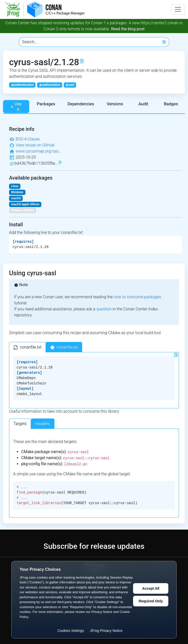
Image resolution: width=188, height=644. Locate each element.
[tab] (27, 347)
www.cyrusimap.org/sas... (39, 151)
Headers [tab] (43, 424)
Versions (115, 104)
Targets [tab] (20, 424)
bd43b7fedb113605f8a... (36, 163)
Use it (16, 107)
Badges (171, 104)
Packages (46, 104)
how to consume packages (137, 297)
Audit (143, 104)
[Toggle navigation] (178, 9)
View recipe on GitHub (35, 145)
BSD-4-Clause (28, 139)
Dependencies (81, 104)
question (104, 309)
